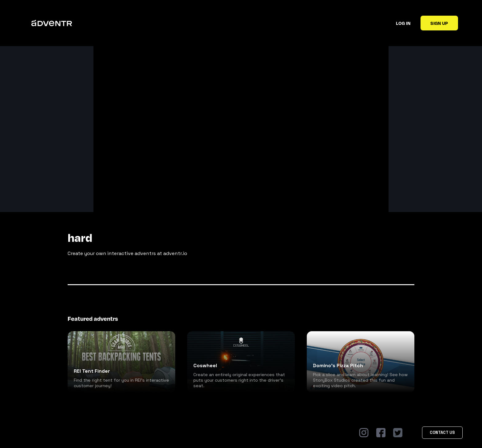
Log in (403, 23)
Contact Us (442, 432)
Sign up (439, 23)
